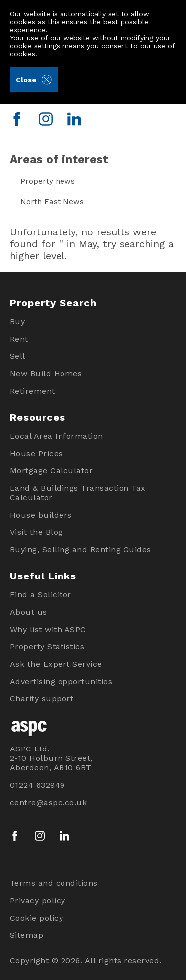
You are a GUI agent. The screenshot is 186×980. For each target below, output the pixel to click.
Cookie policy (37, 918)
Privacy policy (38, 900)
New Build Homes (46, 374)
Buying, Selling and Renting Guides (81, 549)
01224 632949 (37, 785)
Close (33, 80)
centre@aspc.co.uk (49, 802)
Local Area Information (57, 436)
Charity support (42, 699)
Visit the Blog (36, 532)
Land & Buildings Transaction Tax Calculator (78, 493)
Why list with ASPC (48, 629)
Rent (19, 339)
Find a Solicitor (41, 595)
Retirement (32, 391)
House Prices (36, 453)
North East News (52, 202)
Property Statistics (47, 647)
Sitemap (27, 935)
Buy (18, 321)
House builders (41, 515)
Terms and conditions (54, 883)
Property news (48, 181)
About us (29, 612)
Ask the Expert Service (56, 664)
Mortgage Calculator (52, 471)
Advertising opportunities (61, 681)
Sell (18, 356)
